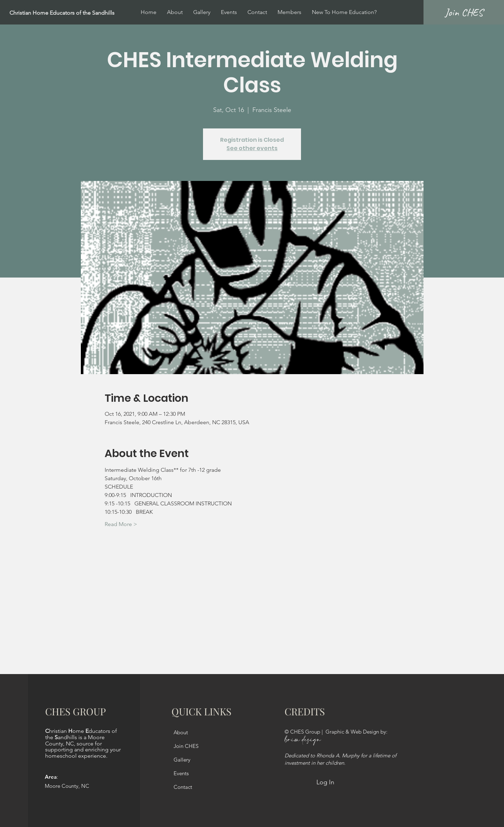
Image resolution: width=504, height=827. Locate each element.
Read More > (121, 524)
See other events (252, 148)
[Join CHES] (464, 12)
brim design (303, 740)
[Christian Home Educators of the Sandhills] (79, 13)
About (181, 732)
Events (181, 773)
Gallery (182, 760)
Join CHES (186, 746)
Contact (183, 787)
